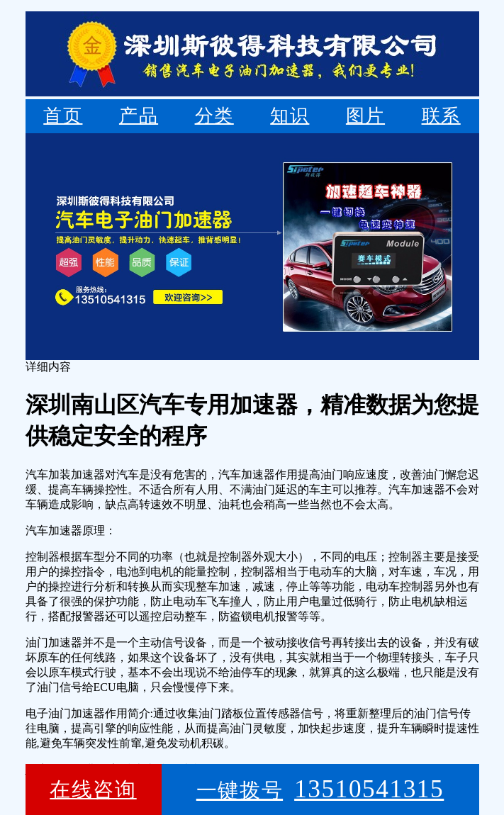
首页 (63, 116)
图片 (365, 116)
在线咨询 (93, 789)
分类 (214, 116)
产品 (139, 116)
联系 (441, 116)
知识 (290, 116)
